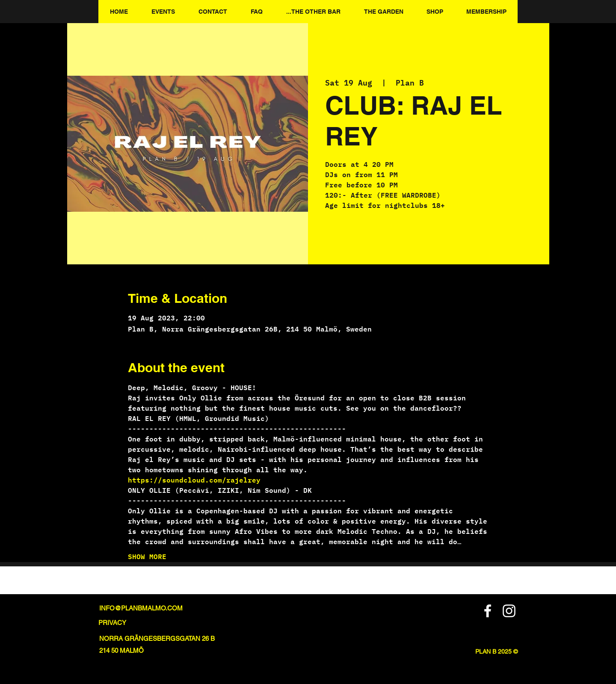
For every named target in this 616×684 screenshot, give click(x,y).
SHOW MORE (147, 557)
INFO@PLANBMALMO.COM (141, 608)
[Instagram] (509, 611)
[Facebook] (488, 611)
